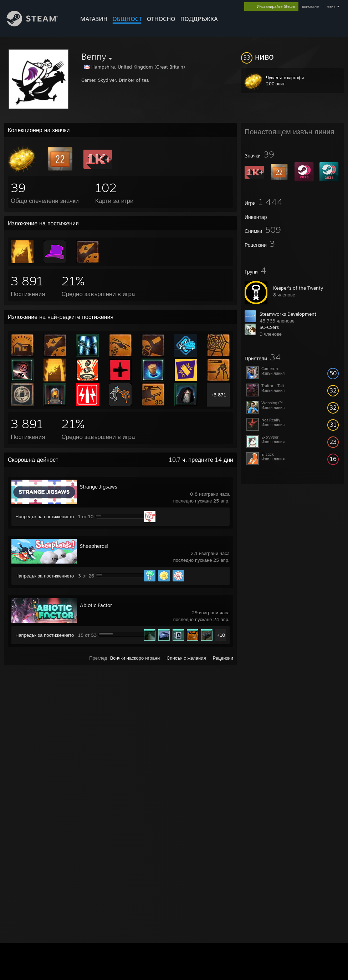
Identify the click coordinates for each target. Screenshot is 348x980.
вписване (310, 6)
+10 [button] (221, 635)
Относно (161, 19)
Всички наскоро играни (135, 658)
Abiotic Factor (96, 605)
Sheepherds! (94, 546)
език (331, 6)
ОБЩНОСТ (127, 19)
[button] (292, 56)
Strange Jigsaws (99, 487)
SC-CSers (269, 327)
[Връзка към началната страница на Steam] (38, 24)
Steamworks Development (288, 314)
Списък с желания (186, 658)
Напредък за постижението (45, 516)
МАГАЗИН (94, 19)
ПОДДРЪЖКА (199, 19)
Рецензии (223, 658)
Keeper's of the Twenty (298, 288)
